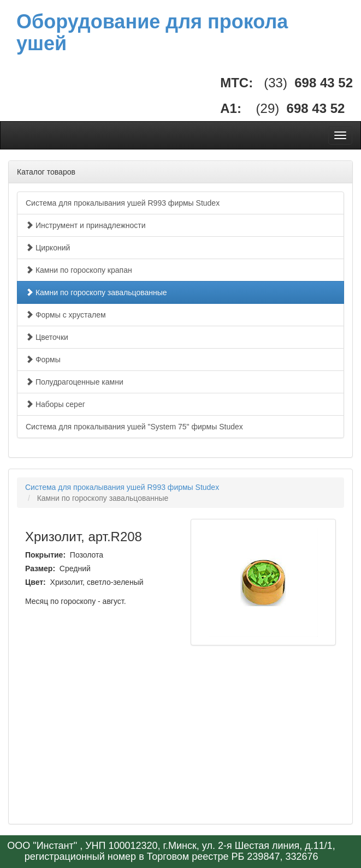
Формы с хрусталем (66, 315)
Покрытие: (46, 555)
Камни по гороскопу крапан (79, 270)
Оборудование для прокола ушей (152, 32)
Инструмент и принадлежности (86, 225)
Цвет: (37, 582)
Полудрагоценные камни (75, 382)
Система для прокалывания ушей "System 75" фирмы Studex (134, 427)
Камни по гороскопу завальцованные (96, 292)
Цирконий (48, 248)
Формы (43, 360)
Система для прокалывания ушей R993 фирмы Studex (123, 203)
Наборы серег (55, 404)
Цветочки (47, 337)
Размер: (41, 568)
